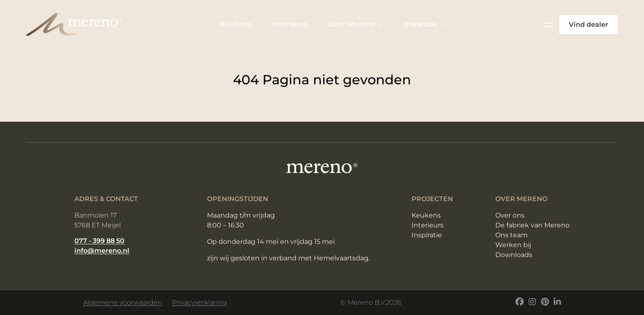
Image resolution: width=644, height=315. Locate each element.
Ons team (512, 235)
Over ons (510, 215)
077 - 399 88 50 (99, 241)
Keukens (236, 24)
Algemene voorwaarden (123, 302)
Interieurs (290, 24)
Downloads (514, 255)
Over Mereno (355, 24)
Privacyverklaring (199, 302)
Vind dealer (589, 24)
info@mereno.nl (102, 251)
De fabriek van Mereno (532, 225)
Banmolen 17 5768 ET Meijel (98, 220)
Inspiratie (424, 24)
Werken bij (513, 245)
